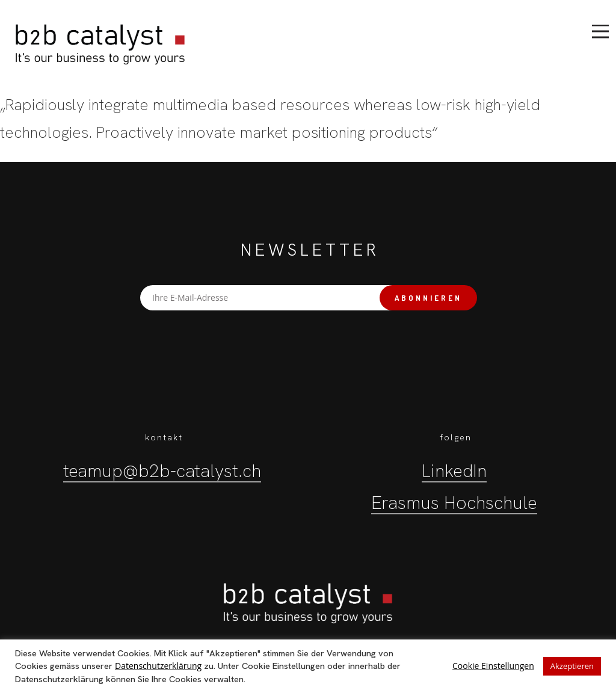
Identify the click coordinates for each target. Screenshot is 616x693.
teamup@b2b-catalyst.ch (162, 471)
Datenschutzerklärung (158, 666)
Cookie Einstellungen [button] (493, 666)
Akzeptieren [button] (572, 666)
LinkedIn (454, 471)
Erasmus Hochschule (454, 503)
